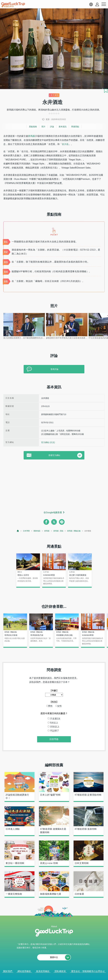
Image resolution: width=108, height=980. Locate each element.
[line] (62, 522)
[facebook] (46, 522)
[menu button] (104, 4)
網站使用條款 (24, 971)
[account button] (97, 4)
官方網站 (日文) (48, 442)
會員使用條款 (43, 971)
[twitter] (54, 522)
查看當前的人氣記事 (52, 976)
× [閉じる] (65, 976)
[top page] (18, 531)
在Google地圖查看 (53, 512)
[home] (13, 5)
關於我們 (8, 971)
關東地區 (37, 531)
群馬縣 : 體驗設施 (74, 531)
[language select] (91, 4)
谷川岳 (65, 144)
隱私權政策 (60, 971)
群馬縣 (31, 136)
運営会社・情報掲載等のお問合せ (88, 971)
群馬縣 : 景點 (58, 531)
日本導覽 (26, 531)
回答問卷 (54, 739)
